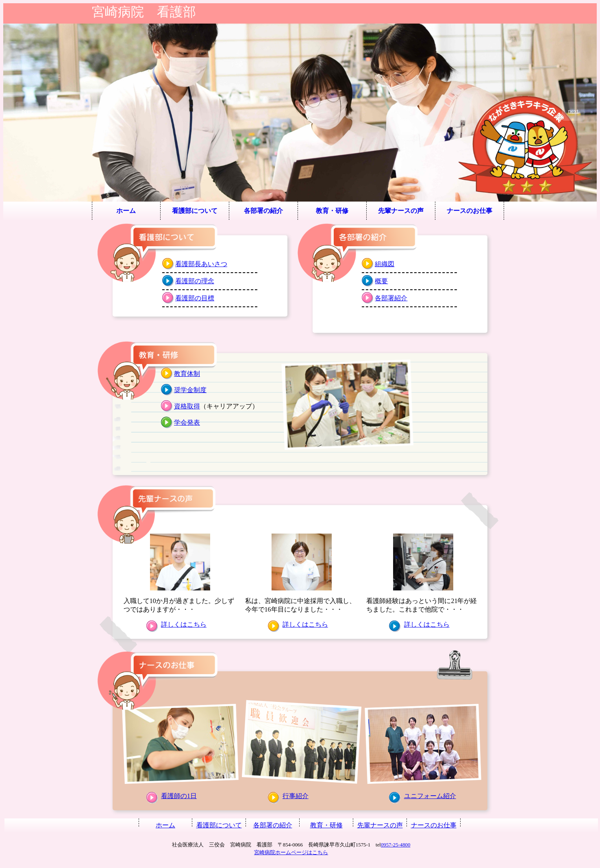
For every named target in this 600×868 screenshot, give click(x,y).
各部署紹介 (391, 298)
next (573, 111)
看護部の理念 (195, 281)
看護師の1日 (179, 796)
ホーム (126, 211)
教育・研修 (332, 211)
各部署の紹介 (263, 211)
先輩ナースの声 (401, 211)
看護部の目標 (195, 298)
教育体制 (187, 374)
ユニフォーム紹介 (430, 796)
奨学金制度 (190, 390)
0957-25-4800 (396, 845)
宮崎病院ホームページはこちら (291, 853)
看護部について (195, 211)
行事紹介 (296, 796)
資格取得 (187, 406)
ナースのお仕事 (470, 211)
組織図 (385, 264)
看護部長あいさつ (201, 264)
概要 (381, 281)
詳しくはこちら (184, 624)
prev (27, 111)
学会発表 (187, 422)
